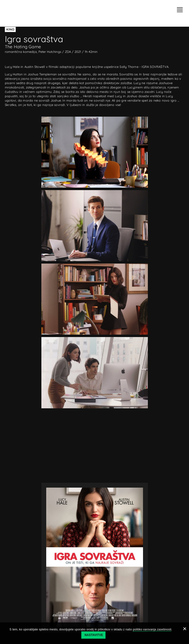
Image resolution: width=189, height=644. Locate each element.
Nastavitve (94, 635)
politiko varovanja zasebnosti (152, 629)
